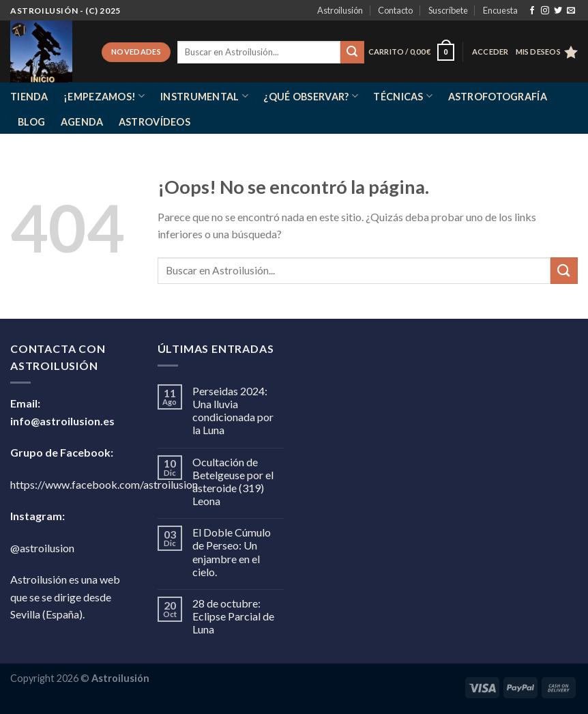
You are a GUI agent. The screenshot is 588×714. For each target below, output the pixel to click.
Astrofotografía (498, 97)
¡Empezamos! (104, 96)
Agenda (82, 122)
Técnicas (403, 96)
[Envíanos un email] (571, 11)
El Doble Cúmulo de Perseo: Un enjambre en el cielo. (232, 552)
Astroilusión (340, 10)
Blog (31, 122)
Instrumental (204, 96)
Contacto (395, 10)
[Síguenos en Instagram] (545, 11)
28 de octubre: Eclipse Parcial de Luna (233, 616)
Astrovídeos (155, 122)
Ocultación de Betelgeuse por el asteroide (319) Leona (233, 482)
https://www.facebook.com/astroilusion (104, 484)
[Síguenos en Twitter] (558, 11)
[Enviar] (352, 53)
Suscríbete (448, 10)
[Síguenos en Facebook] (532, 11)
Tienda (29, 97)
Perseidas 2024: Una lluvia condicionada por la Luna (233, 411)
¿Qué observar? (311, 96)
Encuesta (500, 10)
